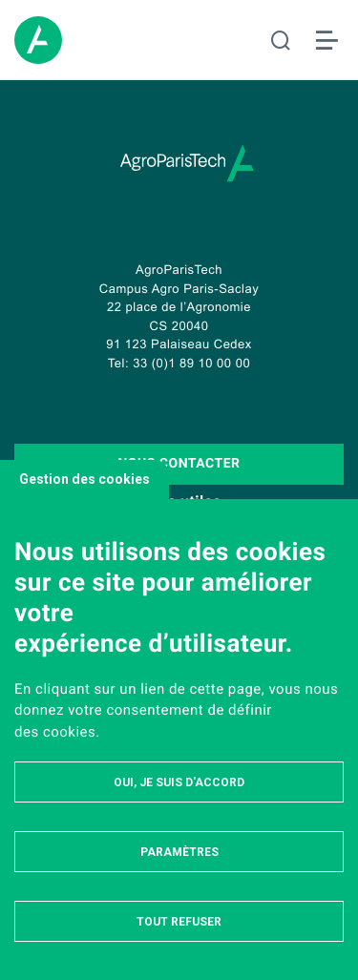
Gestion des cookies (84, 479)
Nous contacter (179, 464)
